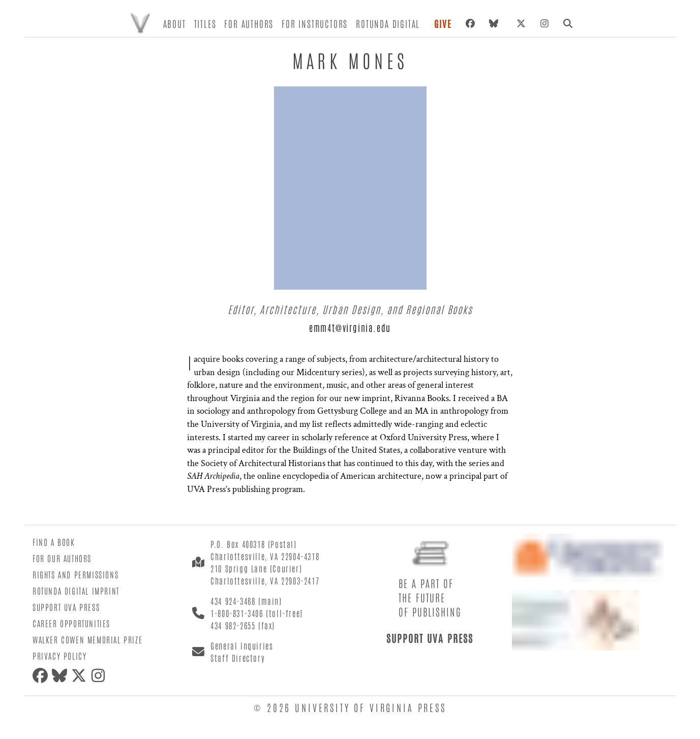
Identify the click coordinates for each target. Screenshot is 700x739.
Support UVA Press (66, 607)
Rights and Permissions (75, 574)
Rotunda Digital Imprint (76, 591)
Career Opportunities (71, 623)
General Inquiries (242, 645)
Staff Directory (238, 658)
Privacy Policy (59, 656)
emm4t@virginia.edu (350, 327)
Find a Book (54, 542)
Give (443, 23)
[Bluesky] (496, 23)
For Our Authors (62, 558)
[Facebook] (470, 23)
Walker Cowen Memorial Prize (87, 639)
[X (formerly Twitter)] (521, 23)
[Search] (568, 23)
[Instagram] (544, 23)
